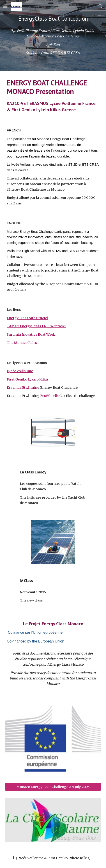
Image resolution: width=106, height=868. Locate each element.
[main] (53, 19)
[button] (5, 6)
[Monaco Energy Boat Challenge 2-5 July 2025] (53, 787)
